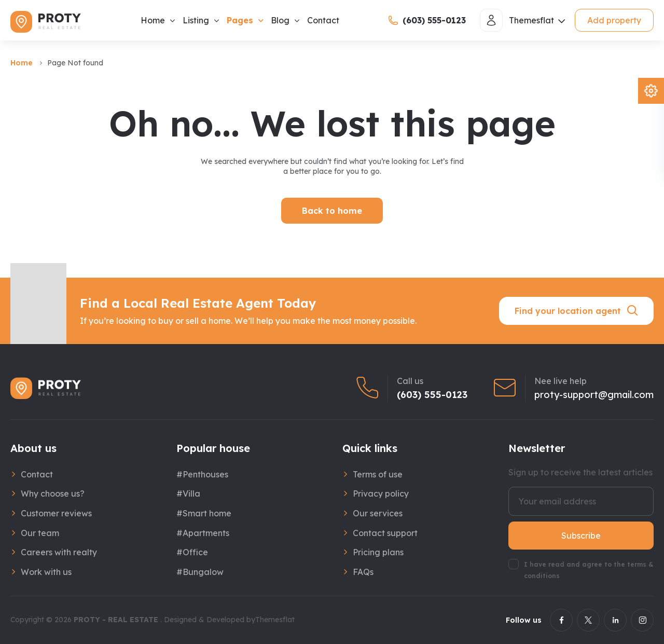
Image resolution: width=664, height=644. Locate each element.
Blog (280, 20)
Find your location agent (577, 311)
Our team (40, 533)
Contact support (385, 533)
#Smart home (204, 513)
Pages (240, 20)
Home (153, 20)
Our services (378, 513)
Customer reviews (56, 513)
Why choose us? (53, 494)
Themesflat (275, 620)
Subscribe (581, 536)
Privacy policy (381, 494)
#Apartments (203, 533)
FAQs (363, 572)
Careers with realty (59, 552)
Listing (196, 20)
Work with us (46, 572)
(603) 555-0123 (432, 395)
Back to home (332, 211)
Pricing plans (378, 552)
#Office (192, 552)
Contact (323, 20)
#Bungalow (200, 572)
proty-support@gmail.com (594, 395)
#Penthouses (202, 474)
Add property (614, 20)
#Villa (188, 494)
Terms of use (378, 474)
